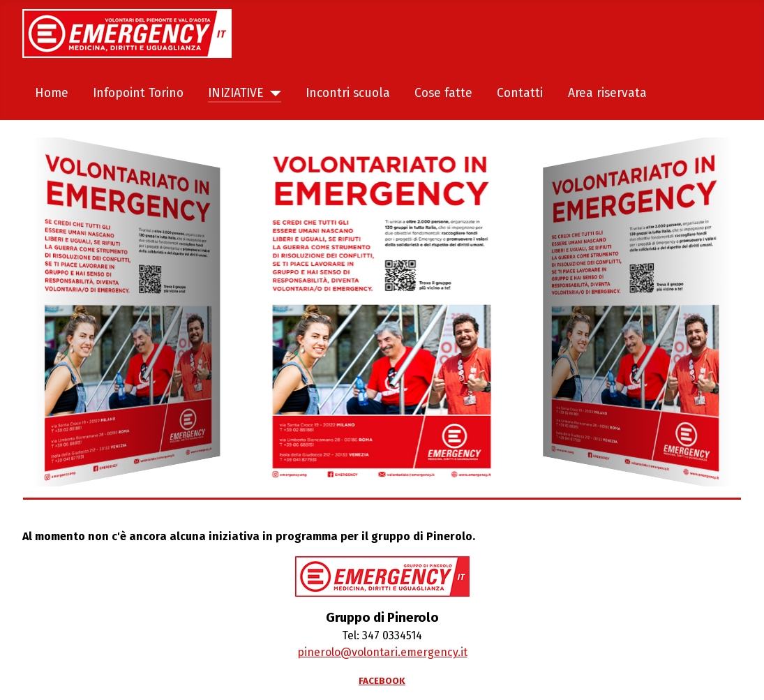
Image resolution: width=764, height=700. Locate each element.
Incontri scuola (348, 93)
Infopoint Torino (138, 93)
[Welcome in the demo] (126, 312)
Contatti (520, 93)
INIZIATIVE (236, 93)
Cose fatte (443, 93)
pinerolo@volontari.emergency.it (382, 652)
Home (52, 93)
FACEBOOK (382, 681)
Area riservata (607, 93)
